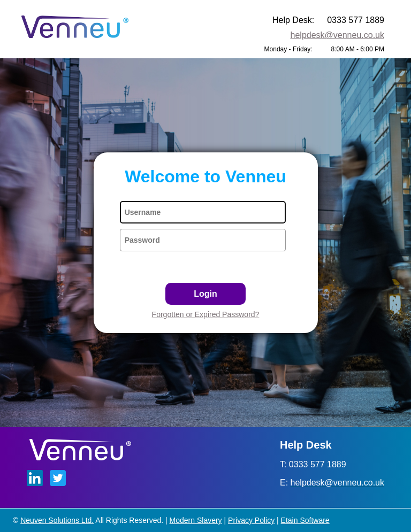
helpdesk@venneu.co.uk (337, 35)
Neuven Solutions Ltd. (57, 520)
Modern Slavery (196, 520)
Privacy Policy (251, 520)
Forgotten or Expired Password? (206, 314)
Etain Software (305, 520)
